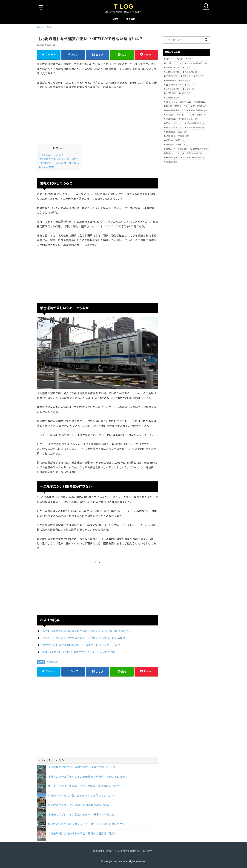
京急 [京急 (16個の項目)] (187, 76)
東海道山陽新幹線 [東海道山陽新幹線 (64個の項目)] (198, 110)
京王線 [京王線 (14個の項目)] (171, 81)
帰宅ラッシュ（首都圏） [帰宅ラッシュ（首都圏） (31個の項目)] (178, 102)
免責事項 (131, 19)
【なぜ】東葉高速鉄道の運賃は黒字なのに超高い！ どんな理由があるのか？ (85, 631)
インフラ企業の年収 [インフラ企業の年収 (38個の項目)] (197, 63)
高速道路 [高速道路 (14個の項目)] (172, 162)
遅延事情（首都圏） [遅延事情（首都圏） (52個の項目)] (177, 145)
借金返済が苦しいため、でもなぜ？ (59, 159)
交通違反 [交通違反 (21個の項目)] (172, 76)
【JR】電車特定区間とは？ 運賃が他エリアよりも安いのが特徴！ (79, 652)
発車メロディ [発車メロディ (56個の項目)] (174, 123)
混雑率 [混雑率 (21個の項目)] (171, 119)
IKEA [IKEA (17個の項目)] (170, 59)
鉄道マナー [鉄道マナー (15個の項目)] (173, 153)
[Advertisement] (98, 116)
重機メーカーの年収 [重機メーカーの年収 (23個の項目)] (177, 149)
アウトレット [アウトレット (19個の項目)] (174, 63)
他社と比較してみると (51, 155)
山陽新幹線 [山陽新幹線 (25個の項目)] (173, 98)
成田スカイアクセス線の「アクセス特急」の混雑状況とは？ (84, 786)
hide (62, 148)
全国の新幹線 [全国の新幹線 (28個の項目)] (174, 85)
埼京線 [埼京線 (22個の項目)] (190, 89)
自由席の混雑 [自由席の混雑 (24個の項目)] (174, 128)
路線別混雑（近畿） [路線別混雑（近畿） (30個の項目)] (177, 132)
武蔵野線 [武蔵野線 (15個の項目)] (200, 115)
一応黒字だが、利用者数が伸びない (59, 163)
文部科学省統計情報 (128, 851)
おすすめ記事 (46, 167)
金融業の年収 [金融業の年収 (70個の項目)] (200, 149)
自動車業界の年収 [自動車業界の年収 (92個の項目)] (196, 123)
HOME (115, 19)
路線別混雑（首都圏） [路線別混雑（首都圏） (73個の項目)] (177, 136)
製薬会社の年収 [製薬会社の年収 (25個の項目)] (195, 128)
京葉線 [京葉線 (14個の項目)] (186, 81)
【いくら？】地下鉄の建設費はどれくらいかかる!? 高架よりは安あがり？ (84, 638)
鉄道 (42, 662)
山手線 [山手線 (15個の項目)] (186, 93)
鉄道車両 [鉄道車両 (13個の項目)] (172, 158)
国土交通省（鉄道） (103, 851)
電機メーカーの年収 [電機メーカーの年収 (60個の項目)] (193, 158)
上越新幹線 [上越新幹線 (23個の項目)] (173, 72)
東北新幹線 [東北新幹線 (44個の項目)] (199, 106)
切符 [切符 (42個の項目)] (191, 85)
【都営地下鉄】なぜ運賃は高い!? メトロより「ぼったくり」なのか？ (81, 645)
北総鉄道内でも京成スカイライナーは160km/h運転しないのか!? (86, 824)
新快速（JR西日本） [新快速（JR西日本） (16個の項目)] (177, 106)
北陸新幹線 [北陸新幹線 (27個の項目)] (173, 89)
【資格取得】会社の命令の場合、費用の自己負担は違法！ (82, 833)
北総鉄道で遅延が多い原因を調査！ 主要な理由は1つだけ (82, 767)
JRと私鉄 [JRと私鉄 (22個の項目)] (185, 59)
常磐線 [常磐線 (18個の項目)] (201, 102)
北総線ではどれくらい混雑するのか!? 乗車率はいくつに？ (83, 815)
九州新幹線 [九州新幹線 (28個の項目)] (191, 72)
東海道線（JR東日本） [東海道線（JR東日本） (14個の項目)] (178, 115)
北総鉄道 (53, 662)
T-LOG (123, 6)
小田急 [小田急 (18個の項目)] (171, 93)
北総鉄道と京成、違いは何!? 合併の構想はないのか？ (80, 805)
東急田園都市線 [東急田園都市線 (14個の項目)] (175, 110)
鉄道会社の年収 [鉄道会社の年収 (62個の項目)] (193, 153)
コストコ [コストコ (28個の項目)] (190, 68)
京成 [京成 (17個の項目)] (200, 76)
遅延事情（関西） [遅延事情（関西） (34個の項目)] (176, 140)
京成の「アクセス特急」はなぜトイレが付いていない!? (81, 796)
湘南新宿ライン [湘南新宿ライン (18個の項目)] (190, 119)
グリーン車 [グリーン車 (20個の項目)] (173, 68)
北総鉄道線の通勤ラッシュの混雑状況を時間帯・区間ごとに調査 (86, 777)
